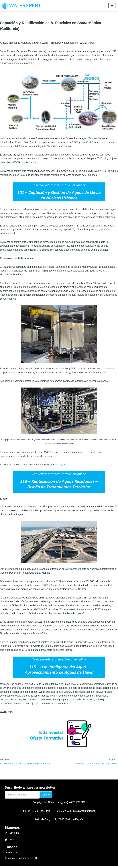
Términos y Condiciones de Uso (22, 860)
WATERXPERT (77, 804)
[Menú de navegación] (112, 6)
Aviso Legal (11, 855)
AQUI (62, 466)
